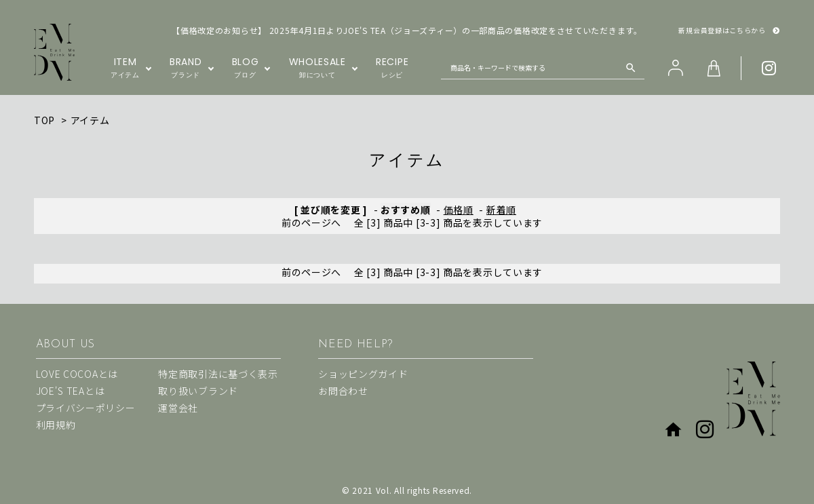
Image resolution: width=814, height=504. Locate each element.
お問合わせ (343, 391)
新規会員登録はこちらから (729, 31)
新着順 (501, 210)
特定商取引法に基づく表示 (218, 374)
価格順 (459, 210)
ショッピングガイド (363, 374)
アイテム (90, 120)
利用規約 (56, 425)
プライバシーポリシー (86, 408)
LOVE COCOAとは (77, 374)
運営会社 (178, 408)
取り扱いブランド (198, 391)
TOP (44, 120)
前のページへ (311, 222)
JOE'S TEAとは (71, 391)
